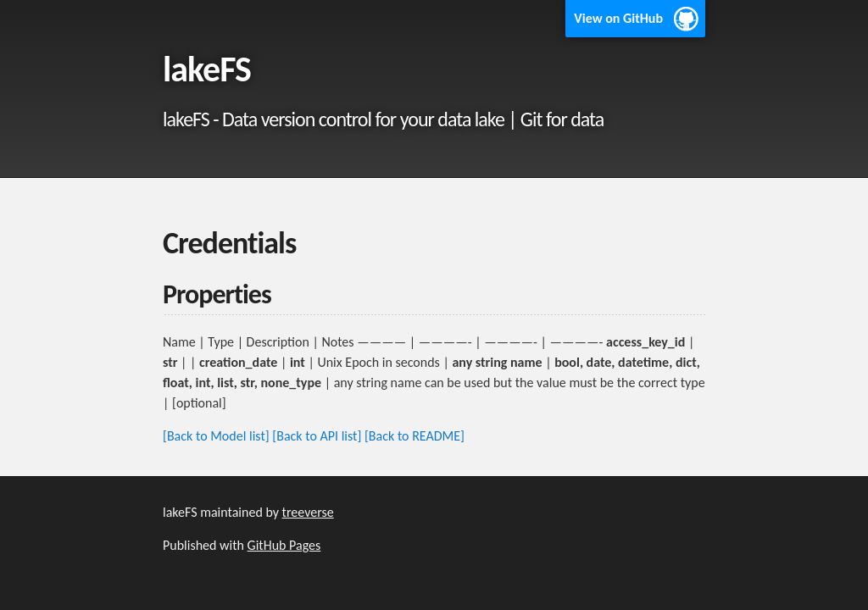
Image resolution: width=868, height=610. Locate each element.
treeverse (308, 512)
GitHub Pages (284, 545)
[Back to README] (415, 436)
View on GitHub (618, 18)
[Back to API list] (317, 436)
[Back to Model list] (216, 436)
